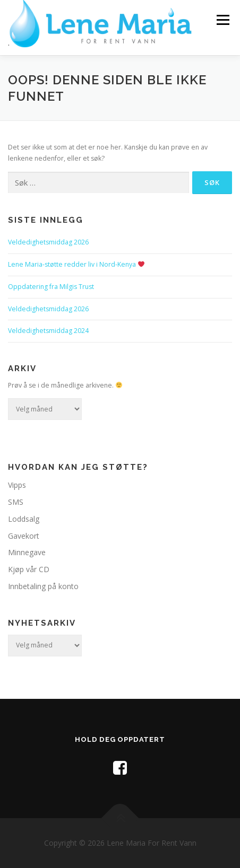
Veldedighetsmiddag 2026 (48, 242)
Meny (222, 20)
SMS (16, 502)
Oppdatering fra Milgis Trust (51, 287)
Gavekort (24, 536)
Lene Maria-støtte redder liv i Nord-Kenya (76, 264)
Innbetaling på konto (43, 586)
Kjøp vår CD (29, 569)
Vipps (17, 485)
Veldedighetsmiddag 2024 (48, 331)
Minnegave (27, 552)
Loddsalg (24, 519)
